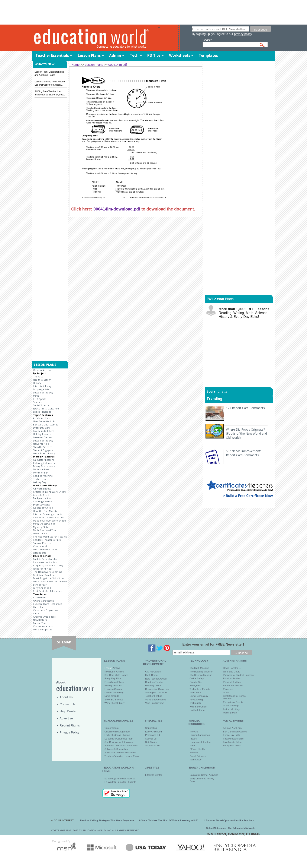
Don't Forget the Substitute (48, 578)
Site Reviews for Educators (119, 742)
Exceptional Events (233, 702)
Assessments (40, 597)
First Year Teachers (44, 575)
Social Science (41, 405)
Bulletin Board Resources (47, 604)
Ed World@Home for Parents (120, 779)
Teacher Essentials (52, 55)
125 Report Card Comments (245, 408)
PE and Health (197, 749)
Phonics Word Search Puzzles (50, 537)
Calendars (39, 607)
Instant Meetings (232, 709)
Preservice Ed (152, 735)
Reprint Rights (70, 725)
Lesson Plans (89, 55)
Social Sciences (198, 756)
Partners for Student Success (238, 675)
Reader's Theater (154, 682)
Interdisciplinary (42, 386)
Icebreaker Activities (45, 562)
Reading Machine (43, 476)
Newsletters (40, 620)
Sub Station (151, 742)
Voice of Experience (156, 700)
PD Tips (154, 55)
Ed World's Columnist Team (119, 739)
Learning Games (42, 437)
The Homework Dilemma (48, 572)
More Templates (43, 629)
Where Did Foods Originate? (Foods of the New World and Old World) (246, 433)
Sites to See (196, 682)
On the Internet (197, 710)
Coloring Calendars (44, 463)
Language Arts (41, 389)
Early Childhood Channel (117, 735)
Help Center (68, 711)
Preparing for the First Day (48, 565)
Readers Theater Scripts (47, 540)
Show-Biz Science (114, 700)
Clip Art (37, 613)
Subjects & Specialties (116, 749)
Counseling (151, 728)
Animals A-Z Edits (232, 728)
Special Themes (42, 412)
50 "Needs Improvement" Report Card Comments (244, 453)
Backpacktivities (42, 498)
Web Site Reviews (155, 703)
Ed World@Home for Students (120, 782)
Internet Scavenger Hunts (48, 514)
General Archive (42, 370)
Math (36, 396)
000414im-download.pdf (117, 209)
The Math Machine (199, 668)
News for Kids (41, 444)
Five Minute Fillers (43, 431)
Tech (134, 55)
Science (38, 402)
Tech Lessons (41, 479)
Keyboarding (196, 700)
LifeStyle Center (153, 775)
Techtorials (195, 703)
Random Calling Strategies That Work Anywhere (107, 820)
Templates (208, 55)
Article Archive (41, 418)
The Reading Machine (201, 672)
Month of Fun (41, 473)
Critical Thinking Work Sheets (50, 492)
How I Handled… (232, 668)
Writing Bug (40, 482)
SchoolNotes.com (216, 828)
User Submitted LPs (44, 421)
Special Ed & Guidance (46, 408)
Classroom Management (117, 732)
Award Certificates (43, 601)
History (37, 383)
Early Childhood (42, 588)
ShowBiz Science (43, 447)
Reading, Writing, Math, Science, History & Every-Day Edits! (244, 313)
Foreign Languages (200, 735)
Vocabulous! (40, 546)
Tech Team (195, 693)
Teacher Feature (154, 696)
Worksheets (180, 55)
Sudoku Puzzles (42, 543)
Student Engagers (43, 450)
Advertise (66, 718)
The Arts (38, 376)
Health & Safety (42, 380)
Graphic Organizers (44, 617)
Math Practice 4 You (44, 530)
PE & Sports (40, 399)
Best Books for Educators (47, 591)
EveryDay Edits (41, 505)
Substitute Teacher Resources (120, 753)
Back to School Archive (46, 559)
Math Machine (41, 469)
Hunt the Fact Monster (46, 511)
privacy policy (243, 34)
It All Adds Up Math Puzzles (48, 517)
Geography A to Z (43, 508)
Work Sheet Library (44, 453)
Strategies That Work (156, 693)
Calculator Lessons (44, 460)
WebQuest (195, 685)
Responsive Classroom (157, 689)
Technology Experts (200, 689)
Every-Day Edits (113, 678)
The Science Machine (201, 675)
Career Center (112, 728)
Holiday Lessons (42, 434)
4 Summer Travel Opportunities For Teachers (229, 820)
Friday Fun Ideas (232, 745)
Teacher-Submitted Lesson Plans (122, 756)
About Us (66, 697)
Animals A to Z (41, 495)
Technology (195, 760)
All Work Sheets (42, 489)
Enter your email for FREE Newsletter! (213, 644)
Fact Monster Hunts (233, 739)
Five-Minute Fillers (114, 682)
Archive (116, 668)
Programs (228, 689)
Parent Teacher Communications (43, 625)
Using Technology (199, 696)
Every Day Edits (42, 428)
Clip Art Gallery (153, 672)
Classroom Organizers (46, 610)
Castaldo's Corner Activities (204, 775)
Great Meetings (231, 706)
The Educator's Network (241, 828)
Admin (115, 55)
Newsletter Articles (114, 672)
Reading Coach (153, 685)
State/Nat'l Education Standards (121, 745)
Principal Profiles (232, 678)
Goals (226, 693)
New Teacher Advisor (156, 679)
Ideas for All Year (43, 569)
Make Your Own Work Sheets (50, 521)
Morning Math (230, 713)
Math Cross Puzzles (44, 524)
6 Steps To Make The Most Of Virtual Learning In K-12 (169, 820)
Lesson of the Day (43, 392)
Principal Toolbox (232, 682)
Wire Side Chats (198, 707)
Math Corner (152, 675)
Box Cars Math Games (46, 425)
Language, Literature (200, 742)
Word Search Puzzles (45, 549)
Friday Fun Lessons (44, 466)
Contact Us (67, 704)
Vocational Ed (152, 745)
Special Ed (151, 739)
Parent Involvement (233, 685)
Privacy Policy (69, 732)
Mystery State (41, 527)
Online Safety (197, 678)
